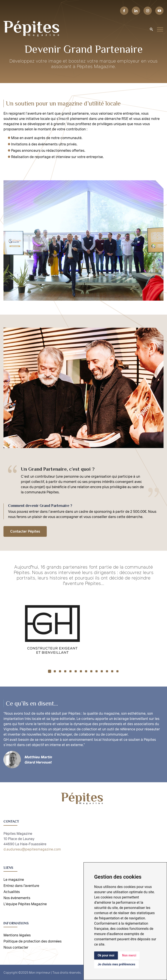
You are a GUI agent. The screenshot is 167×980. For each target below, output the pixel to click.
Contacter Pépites (25, 531)
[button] (50, 671)
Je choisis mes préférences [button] (116, 964)
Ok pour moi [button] (106, 955)
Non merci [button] (129, 955)
